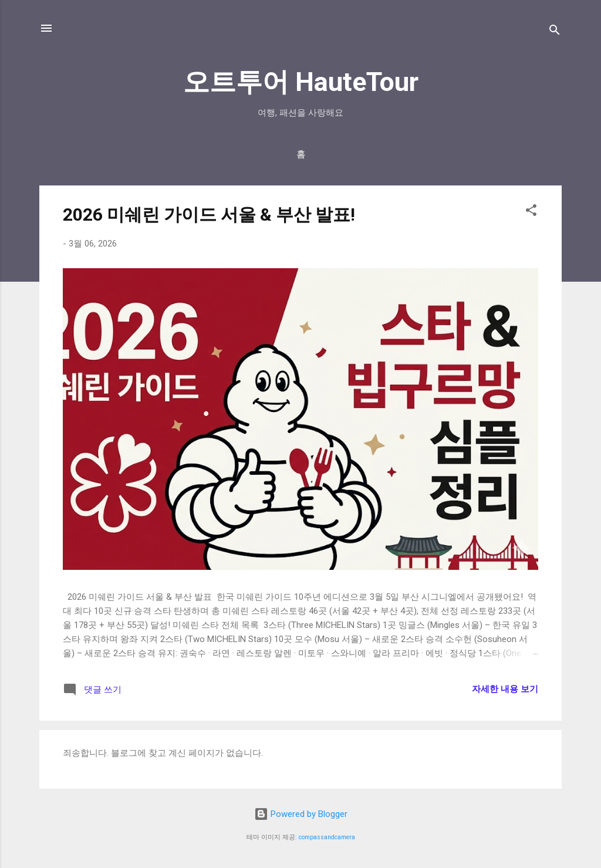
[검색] (555, 32)
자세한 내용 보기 (505, 689)
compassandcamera (327, 837)
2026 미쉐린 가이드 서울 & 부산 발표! (209, 215)
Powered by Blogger (301, 814)
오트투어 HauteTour (301, 82)
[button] (531, 212)
